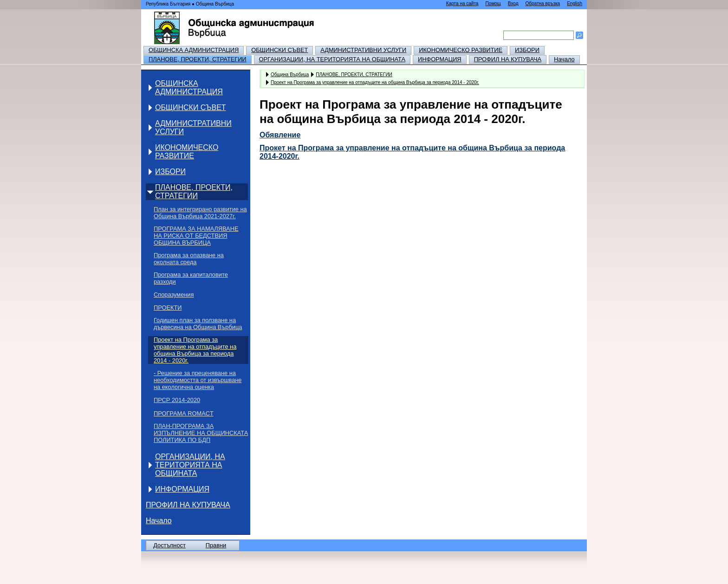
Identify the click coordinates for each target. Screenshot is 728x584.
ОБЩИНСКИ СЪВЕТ (279, 50)
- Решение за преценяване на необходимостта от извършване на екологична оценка (198, 380)
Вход (513, 3)
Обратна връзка (543, 3)
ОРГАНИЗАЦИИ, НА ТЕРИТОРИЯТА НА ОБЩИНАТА (332, 59)
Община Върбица (290, 74)
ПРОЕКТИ (168, 308)
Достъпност (169, 545)
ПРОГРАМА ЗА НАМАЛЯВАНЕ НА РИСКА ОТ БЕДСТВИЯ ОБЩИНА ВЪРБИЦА (196, 236)
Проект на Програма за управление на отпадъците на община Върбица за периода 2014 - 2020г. (195, 350)
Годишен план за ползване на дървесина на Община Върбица (198, 324)
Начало (564, 59)
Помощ (493, 3)
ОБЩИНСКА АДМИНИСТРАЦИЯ (194, 50)
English (575, 3)
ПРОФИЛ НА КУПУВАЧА (508, 59)
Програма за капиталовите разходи (191, 278)
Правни (216, 545)
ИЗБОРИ (527, 50)
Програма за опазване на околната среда (189, 259)
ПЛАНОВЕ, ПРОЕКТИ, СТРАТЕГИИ (198, 59)
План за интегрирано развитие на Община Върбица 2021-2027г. (200, 213)
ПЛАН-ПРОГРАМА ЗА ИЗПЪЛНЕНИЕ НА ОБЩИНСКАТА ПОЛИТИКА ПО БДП (201, 433)
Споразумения (174, 295)
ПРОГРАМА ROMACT (184, 413)
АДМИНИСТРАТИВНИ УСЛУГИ (363, 50)
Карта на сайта (462, 3)
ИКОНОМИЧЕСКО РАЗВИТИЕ (461, 50)
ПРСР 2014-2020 (177, 400)
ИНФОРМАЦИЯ (440, 59)
